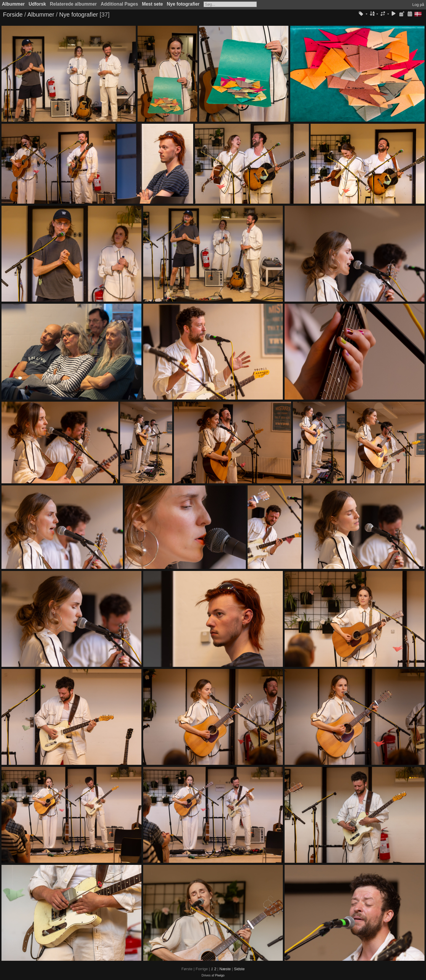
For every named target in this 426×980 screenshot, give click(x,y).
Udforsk (37, 4)
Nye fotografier (183, 4)
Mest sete (153, 4)
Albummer (13, 4)
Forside (13, 15)
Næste (225, 969)
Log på (418, 5)
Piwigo (220, 975)
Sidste (239, 969)
